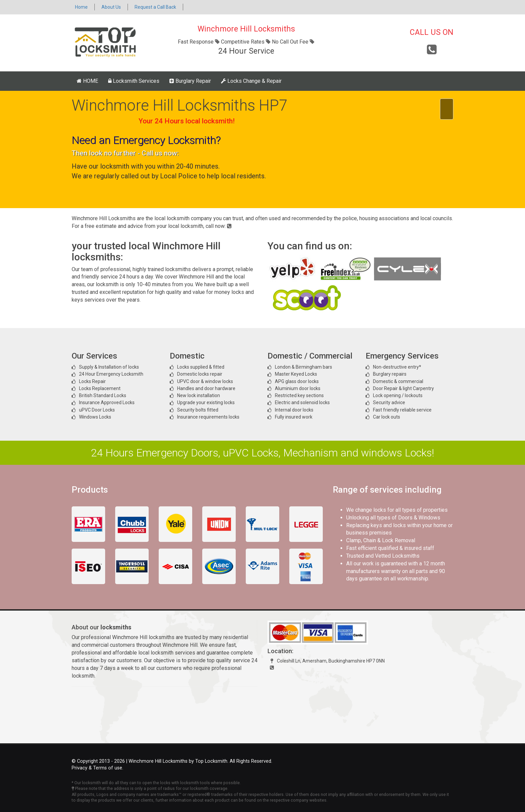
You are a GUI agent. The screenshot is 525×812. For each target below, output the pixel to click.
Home (81, 7)
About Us (111, 7)
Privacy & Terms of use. (97, 768)
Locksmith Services (134, 81)
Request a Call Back (155, 7)
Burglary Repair (190, 81)
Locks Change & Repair (251, 81)
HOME (87, 81)
